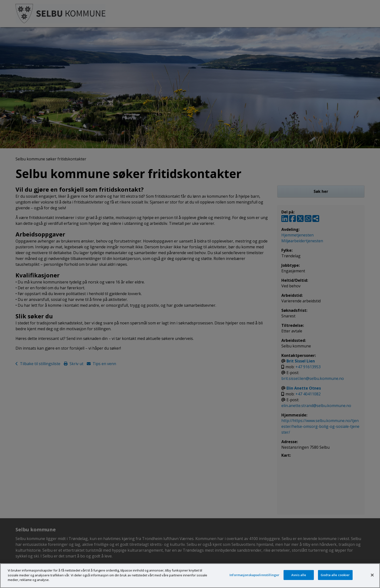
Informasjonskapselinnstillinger (254, 575)
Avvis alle (299, 575)
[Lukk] (372, 575)
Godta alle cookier (335, 575)
